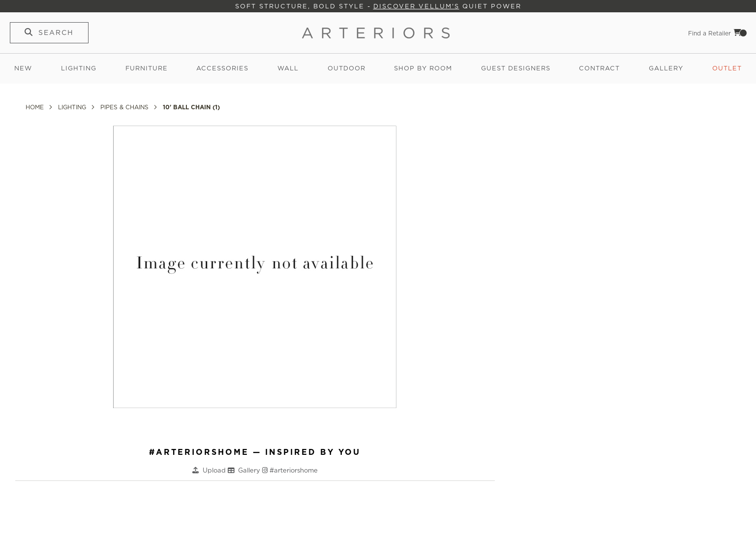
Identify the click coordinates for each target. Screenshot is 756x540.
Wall (288, 68)
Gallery (666, 68)
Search (56, 32)
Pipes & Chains (125, 107)
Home (36, 107)
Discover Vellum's (416, 6)
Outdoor (347, 68)
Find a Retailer (710, 33)
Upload (215, 470)
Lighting (79, 68)
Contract (599, 68)
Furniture (147, 68)
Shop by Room (423, 68)
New (23, 68)
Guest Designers (516, 68)
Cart (740, 32)
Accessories (222, 68)
